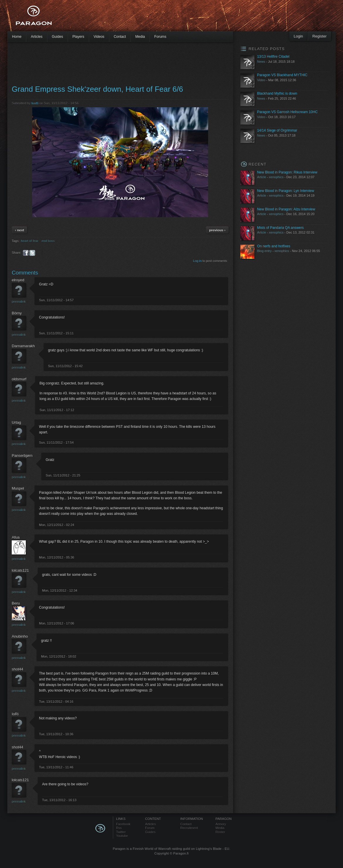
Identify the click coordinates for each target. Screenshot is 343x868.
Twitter (121, 832)
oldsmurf (19, 379)
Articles (37, 37)
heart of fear (29, 241)
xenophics (276, 177)
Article (262, 177)
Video (261, 80)
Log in (197, 261)
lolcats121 (20, 570)
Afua (16, 537)
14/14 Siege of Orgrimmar (277, 130)
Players (78, 37)
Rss (119, 828)
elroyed (18, 280)
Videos (99, 37)
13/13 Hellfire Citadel (273, 57)
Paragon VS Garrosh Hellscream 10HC (287, 112)
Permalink (19, 302)
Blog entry (264, 251)
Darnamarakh (23, 346)
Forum (150, 828)
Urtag (16, 422)
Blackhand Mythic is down (277, 93)
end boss (48, 241)
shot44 (17, 669)
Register (320, 36)
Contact (120, 37)
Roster (220, 832)
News (261, 62)
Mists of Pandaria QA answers (280, 228)
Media (140, 37)
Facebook (123, 824)
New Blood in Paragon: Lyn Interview (286, 191)
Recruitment (189, 828)
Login (298, 36)
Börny (17, 313)
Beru (16, 603)
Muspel (18, 488)
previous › (217, 230)
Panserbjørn (22, 456)
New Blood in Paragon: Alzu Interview (286, 209)
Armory (221, 824)
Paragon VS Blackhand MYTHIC (282, 75)
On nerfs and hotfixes (274, 246)
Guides (57, 37)
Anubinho (20, 636)
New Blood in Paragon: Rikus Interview (287, 172)
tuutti (35, 103)
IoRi (15, 714)
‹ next (19, 230)
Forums (160, 37)
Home (17, 37)
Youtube (122, 836)
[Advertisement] (161, 18)
